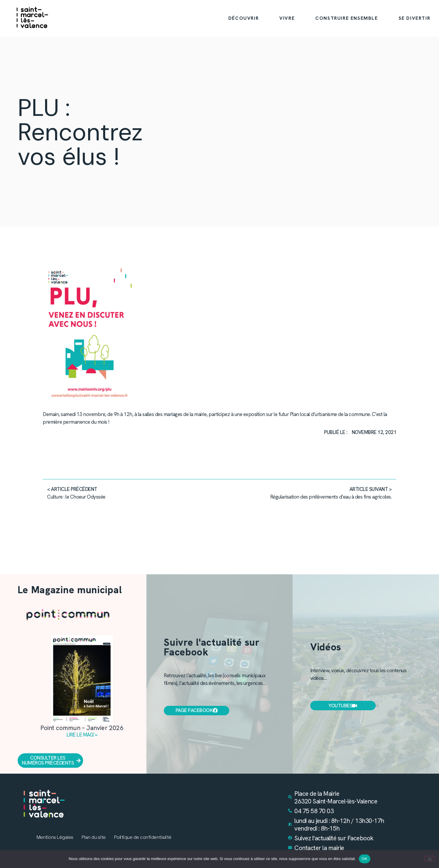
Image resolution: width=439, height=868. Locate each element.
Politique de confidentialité (143, 838)
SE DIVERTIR (415, 18)
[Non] (430, 859)
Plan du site (94, 838)
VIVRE (287, 18)
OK (365, 859)
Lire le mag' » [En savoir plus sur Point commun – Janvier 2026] (82, 735)
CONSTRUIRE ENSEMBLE (346, 18)
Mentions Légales (55, 838)
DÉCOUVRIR (244, 18)
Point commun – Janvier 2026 (82, 728)
